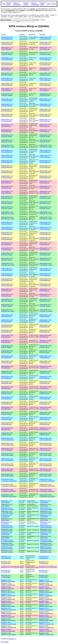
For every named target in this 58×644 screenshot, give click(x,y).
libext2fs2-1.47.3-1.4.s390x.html (10, 567)
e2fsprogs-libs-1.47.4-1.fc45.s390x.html (7, 48)
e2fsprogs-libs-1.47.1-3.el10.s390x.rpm (46, 244)
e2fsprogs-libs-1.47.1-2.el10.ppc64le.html (7, 280)
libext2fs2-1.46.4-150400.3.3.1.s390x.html (8, 630)
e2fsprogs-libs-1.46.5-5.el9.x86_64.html (7, 413)
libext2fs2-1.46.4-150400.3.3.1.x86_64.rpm (46, 634)
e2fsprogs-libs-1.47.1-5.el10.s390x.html (7, 125)
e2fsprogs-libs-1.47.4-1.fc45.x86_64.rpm (46, 53)
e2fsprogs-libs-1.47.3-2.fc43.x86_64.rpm (46, 74)
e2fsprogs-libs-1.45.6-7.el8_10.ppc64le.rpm (46, 444)
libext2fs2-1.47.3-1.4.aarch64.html (6, 557)
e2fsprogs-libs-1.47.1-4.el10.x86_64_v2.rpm (46, 213)
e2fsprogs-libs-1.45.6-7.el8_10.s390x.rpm (46, 449)
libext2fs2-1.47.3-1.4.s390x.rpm (48, 567)
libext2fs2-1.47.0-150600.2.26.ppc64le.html (8, 612)
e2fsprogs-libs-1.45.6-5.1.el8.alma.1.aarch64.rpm (47, 480)
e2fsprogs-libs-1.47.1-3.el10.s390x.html (7, 244)
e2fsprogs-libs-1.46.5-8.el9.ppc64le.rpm (46, 326)
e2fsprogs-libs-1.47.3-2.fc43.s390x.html (7, 69)
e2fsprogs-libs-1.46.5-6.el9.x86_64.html (7, 393)
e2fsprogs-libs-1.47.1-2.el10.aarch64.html (7, 269)
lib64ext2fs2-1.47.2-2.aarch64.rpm (46, 516)
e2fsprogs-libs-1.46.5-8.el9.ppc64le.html (7, 326)
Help (55, 4)
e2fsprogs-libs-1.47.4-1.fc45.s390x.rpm (46, 48)
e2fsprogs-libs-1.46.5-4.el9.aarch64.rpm (46, 418)
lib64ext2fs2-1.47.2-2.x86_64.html (7, 519)
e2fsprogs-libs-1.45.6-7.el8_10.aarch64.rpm (46, 439)
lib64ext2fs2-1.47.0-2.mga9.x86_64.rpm (46, 530)
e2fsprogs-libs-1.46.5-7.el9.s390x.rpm (46, 367)
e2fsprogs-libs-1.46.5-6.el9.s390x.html (7, 387)
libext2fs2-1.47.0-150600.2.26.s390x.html (8, 616)
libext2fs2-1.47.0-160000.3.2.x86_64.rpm (46, 605)
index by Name (43, 4)
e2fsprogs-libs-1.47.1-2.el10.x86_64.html (7, 300)
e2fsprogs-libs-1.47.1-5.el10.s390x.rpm (46, 125)
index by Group (9, 4)
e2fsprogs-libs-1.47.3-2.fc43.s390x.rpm (46, 69)
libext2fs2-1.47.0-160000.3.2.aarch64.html (8, 595)
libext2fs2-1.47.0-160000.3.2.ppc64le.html (8, 598)
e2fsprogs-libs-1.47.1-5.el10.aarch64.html (7, 100)
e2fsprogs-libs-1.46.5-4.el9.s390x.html (7, 429)
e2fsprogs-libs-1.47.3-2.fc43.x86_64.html (7, 74)
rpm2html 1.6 (12, 639)
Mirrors (50, 4)
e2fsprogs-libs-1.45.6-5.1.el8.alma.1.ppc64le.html (9, 485)
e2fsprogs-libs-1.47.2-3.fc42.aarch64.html (7, 79)
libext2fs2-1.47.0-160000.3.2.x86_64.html (8, 605)
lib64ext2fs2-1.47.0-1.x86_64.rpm (46, 537)
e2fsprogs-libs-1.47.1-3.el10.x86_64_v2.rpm (46, 264)
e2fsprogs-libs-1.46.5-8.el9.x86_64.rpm (46, 346)
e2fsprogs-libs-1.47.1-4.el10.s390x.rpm (46, 182)
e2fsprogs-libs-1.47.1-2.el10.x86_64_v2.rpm (46, 310)
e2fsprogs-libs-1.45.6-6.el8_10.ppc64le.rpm (46, 465)
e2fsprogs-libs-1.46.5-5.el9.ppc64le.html (7, 403)
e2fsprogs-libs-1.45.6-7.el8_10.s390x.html (7, 449)
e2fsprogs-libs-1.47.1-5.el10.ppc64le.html (7, 110)
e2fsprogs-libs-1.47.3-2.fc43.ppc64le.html (7, 64)
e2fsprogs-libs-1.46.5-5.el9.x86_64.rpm (46, 413)
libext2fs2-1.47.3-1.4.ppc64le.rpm (44, 562)
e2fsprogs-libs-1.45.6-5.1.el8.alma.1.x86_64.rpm (47, 495)
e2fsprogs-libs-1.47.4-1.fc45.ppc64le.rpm (46, 43)
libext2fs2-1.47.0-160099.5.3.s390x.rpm (45, 588)
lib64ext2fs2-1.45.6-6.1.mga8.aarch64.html (7, 541)
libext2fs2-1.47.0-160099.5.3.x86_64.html (8, 591)
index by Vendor (26, 4)
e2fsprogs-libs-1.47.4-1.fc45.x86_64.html (7, 53)
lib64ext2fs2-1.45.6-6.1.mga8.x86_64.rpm (46, 544)
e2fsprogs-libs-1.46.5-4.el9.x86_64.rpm (46, 434)
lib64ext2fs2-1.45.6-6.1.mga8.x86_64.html (7, 544)
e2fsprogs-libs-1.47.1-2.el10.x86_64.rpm (46, 300)
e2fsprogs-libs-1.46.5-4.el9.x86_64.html (7, 434)
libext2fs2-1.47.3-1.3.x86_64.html (6, 576)
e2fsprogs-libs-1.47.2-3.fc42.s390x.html (7, 89)
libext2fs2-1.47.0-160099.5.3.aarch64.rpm (46, 581)
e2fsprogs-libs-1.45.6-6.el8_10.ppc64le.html (7, 465)
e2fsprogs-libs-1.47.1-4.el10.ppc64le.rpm (46, 166)
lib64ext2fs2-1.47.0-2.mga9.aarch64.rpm (46, 526)
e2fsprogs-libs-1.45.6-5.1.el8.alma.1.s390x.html (8, 490)
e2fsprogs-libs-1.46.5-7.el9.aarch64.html (7, 357)
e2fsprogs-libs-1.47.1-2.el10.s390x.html (7, 290)
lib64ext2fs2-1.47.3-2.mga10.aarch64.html (7, 509)
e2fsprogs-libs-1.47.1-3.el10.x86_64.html (7, 254)
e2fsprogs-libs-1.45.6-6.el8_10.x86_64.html (7, 475)
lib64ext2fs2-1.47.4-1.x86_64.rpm (46, 505)
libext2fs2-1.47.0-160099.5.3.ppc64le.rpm (46, 584)
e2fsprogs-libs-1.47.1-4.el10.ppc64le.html (7, 166)
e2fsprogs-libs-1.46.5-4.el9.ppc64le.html (7, 423)
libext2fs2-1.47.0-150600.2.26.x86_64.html (8, 620)
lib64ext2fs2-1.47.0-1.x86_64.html (7, 537)
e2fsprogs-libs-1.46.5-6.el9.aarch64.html (7, 377)
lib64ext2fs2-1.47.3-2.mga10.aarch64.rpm (46, 509)
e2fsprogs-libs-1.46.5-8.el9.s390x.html (7, 336)
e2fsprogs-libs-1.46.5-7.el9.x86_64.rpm (46, 372)
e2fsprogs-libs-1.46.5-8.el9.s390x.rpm (46, 336)
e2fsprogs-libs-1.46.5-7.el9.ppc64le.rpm (46, 362)
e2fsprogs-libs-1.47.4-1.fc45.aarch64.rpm (46, 38)
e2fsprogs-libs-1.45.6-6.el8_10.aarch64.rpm (46, 459)
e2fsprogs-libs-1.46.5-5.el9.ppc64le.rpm (46, 403)
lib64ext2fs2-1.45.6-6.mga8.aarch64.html (7, 548)
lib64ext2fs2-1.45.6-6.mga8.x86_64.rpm (46, 551)
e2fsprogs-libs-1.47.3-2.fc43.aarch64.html (7, 59)
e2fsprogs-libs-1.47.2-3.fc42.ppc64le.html (7, 84)
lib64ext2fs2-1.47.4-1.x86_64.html (7, 505)
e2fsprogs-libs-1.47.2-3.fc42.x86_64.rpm (46, 95)
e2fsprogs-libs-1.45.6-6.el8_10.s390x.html (7, 470)
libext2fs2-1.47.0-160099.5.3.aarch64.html (8, 581)
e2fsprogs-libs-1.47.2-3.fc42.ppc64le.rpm (46, 84)
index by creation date (35, 4)
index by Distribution (17, 4)
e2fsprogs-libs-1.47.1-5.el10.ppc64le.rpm (46, 110)
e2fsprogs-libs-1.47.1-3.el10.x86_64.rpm (46, 254)
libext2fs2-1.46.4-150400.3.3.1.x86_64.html (8, 634)
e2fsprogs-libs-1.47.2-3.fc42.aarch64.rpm (46, 79)
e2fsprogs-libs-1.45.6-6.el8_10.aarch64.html (7, 459)
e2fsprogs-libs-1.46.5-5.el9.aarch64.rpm (46, 398)
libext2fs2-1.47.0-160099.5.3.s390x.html (7, 588)
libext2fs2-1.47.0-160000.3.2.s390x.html (7, 602)
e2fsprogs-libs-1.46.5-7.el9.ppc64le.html (7, 362)
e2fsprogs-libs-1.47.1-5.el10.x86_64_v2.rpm (46, 146)
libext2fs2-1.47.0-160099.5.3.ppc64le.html (8, 584)
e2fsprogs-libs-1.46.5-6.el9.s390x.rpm (46, 387)
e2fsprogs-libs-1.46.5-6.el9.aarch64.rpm (46, 377)
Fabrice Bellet (5, 642)
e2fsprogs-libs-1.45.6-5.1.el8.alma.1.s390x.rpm (47, 490)
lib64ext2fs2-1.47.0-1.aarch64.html (7, 533)
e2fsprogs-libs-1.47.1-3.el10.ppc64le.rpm (46, 233)
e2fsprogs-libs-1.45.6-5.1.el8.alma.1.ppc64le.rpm (47, 485)
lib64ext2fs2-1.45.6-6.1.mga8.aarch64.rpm (46, 541)
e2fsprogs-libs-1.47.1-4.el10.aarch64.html (7, 151)
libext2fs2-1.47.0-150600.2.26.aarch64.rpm (46, 609)
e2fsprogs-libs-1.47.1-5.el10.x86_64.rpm (46, 136)
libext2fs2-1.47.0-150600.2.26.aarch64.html (8, 609)
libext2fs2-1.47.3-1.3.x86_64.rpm (44, 576)
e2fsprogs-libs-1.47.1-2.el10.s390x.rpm (46, 290)
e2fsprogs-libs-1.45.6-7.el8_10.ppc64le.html (7, 444)
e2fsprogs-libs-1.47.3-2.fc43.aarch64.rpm (46, 59)
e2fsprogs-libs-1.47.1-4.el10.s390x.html (7, 182)
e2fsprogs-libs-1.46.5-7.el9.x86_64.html (7, 372)
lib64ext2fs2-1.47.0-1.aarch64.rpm (46, 533)
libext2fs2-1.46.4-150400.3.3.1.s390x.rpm (46, 630)
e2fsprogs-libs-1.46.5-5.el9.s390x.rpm (46, 408)
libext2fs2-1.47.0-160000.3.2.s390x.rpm (45, 602)
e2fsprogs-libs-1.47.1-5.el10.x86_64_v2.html (8, 146)
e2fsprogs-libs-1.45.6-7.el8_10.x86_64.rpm (46, 454)
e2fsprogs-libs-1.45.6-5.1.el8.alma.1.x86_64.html (9, 495)
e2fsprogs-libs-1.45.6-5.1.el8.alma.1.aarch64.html (9, 480)
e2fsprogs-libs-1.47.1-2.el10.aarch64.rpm (46, 269)
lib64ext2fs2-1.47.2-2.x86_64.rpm (46, 519)
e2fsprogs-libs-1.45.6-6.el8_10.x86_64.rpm (46, 475)
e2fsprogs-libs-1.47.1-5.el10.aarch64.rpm (46, 100)
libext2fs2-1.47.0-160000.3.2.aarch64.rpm (46, 595)
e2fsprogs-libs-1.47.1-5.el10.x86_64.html (7, 136)
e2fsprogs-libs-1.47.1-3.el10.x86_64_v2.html (8, 264)
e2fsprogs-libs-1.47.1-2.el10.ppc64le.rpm (46, 280)
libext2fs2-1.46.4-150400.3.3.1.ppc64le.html (9, 627)
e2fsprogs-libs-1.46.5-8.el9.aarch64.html (7, 316)
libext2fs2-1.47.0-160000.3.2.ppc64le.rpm (46, 598)
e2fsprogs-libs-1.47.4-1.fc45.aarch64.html (7, 38)
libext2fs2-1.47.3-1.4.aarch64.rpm (44, 557)
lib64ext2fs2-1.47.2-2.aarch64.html (7, 516)
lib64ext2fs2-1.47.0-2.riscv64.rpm (46, 523)
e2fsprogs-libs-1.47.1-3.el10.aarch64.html (7, 223)
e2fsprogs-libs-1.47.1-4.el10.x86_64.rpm (46, 197)
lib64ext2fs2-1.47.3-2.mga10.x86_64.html (7, 512)
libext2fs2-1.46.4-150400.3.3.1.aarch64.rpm (46, 623)
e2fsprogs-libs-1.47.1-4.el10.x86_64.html (7, 197)
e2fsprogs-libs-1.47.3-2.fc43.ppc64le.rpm (46, 64)
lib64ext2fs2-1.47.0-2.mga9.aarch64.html (7, 526)
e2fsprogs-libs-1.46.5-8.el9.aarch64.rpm (46, 316)
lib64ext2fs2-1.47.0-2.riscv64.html (7, 523)
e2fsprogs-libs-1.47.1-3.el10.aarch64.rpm (46, 223)
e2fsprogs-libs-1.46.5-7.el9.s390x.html (7, 367)
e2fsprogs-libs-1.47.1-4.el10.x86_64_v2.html (8, 213)
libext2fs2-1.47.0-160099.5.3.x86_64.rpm (46, 591)
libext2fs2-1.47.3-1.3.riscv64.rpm (44, 571)
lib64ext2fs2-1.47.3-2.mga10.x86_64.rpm (46, 512)
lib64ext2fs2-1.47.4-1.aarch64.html (7, 502)
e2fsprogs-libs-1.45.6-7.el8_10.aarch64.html (7, 439)
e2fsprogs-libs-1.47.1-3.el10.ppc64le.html (7, 233)
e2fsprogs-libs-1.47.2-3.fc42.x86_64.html (7, 95)
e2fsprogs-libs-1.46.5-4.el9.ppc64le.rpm (46, 423)
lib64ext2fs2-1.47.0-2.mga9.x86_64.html (7, 530)
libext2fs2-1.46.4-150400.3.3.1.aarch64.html (9, 623)
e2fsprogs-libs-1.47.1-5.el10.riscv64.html (7, 120)
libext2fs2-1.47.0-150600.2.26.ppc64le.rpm (46, 612)
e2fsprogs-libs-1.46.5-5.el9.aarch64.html (7, 398)
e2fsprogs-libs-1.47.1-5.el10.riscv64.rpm (46, 120)
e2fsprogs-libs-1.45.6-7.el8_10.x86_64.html (7, 454)
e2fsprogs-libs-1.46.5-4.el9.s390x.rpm (46, 429)
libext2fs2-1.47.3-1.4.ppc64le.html (6, 562)
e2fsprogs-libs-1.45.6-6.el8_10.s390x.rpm (46, 470)
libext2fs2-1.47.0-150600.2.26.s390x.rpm (45, 616)
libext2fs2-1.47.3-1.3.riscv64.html (6, 571)
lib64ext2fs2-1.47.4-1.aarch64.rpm (46, 502)
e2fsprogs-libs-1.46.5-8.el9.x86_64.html (7, 346)
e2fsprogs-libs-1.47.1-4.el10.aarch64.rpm (46, 151)
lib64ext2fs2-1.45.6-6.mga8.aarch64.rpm (46, 548)
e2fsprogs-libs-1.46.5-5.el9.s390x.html (7, 408)
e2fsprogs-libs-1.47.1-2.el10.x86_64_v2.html (8, 310)
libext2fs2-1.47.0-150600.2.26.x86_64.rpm (46, 620)
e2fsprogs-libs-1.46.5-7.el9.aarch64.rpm (46, 357)
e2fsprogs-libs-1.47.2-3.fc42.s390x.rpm (46, 89)
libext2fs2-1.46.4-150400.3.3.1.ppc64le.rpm (46, 627)
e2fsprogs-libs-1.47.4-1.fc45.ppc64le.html (7, 43)
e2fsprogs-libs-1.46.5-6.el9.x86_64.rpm (46, 393)
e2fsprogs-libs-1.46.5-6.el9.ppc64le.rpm (46, 382)
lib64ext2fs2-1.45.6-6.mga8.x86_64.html (7, 551)
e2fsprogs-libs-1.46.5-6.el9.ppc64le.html (7, 382)
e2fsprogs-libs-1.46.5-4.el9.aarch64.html (7, 418)
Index (4, 4)
